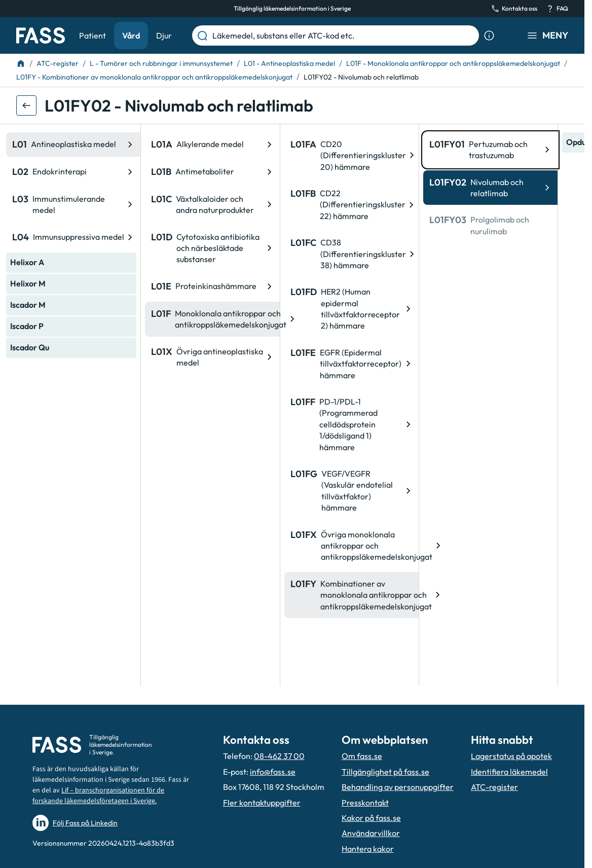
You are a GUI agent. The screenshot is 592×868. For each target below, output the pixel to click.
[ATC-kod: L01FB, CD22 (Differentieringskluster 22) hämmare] (223, 205)
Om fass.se (362, 756)
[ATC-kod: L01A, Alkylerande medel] (83, 144)
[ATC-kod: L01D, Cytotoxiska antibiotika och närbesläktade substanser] (83, 248)
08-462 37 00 (279, 756)
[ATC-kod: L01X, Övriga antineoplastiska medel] (83, 357)
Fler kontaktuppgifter (262, 803)
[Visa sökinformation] (489, 35)
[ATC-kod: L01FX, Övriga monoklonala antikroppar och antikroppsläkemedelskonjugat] (223, 546)
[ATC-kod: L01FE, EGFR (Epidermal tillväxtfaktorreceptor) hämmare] (223, 364)
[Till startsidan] (21, 63)
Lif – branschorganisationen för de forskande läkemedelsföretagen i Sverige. (98, 796)
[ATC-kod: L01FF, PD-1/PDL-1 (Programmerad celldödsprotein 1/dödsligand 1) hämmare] (223, 424)
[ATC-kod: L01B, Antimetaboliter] (83, 172)
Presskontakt (365, 803)
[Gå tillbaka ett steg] (26, 105)
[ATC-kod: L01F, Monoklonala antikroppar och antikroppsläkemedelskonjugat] (83, 319)
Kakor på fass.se (371, 818)
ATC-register (494, 787)
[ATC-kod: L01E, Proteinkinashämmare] (83, 286)
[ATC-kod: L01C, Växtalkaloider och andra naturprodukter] (83, 205)
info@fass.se (273, 772)
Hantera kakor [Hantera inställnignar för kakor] (368, 849)
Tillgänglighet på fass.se (385, 772)
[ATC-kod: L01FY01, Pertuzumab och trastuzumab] (362, 150)
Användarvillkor (371, 833)
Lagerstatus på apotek (511, 756)
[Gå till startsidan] (41, 35)
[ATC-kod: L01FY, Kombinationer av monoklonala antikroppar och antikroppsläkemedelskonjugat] (223, 595)
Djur (164, 35)
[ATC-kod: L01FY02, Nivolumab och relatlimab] (362, 188)
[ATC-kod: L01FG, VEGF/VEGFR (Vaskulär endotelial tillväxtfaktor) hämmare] (223, 491)
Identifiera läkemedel (509, 772)
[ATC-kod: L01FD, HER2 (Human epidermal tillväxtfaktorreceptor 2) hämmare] (223, 309)
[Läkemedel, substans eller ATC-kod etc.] (344, 35)
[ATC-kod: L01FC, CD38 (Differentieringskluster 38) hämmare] (223, 254)
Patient (92, 35)
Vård (131, 35)
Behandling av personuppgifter (398, 787)
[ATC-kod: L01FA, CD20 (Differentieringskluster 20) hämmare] (223, 155)
